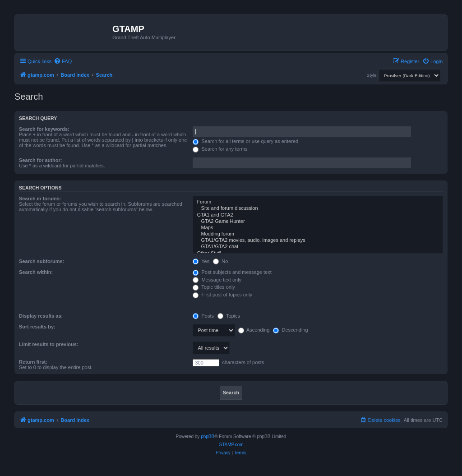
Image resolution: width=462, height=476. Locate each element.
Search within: (36, 272)
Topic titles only (214, 287)
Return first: (33, 362)
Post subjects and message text (232, 272)
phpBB (208, 437)
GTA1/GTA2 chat (318, 247)
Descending (290, 330)
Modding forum (318, 234)
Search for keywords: (44, 129)
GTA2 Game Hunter (318, 222)
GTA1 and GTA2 (318, 215)
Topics (229, 316)
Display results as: (41, 316)
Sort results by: (37, 327)
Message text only (217, 280)
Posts (203, 316)
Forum (318, 202)
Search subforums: (42, 261)
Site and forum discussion (318, 208)
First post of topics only (222, 295)
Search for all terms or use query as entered (245, 141)
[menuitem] (63, 61)
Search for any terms (220, 149)
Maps (318, 228)
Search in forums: (40, 199)
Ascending (254, 330)
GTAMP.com (231, 445)
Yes (201, 261)
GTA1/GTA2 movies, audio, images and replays (318, 240)
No (220, 261)
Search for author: (40, 160)
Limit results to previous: (49, 344)
